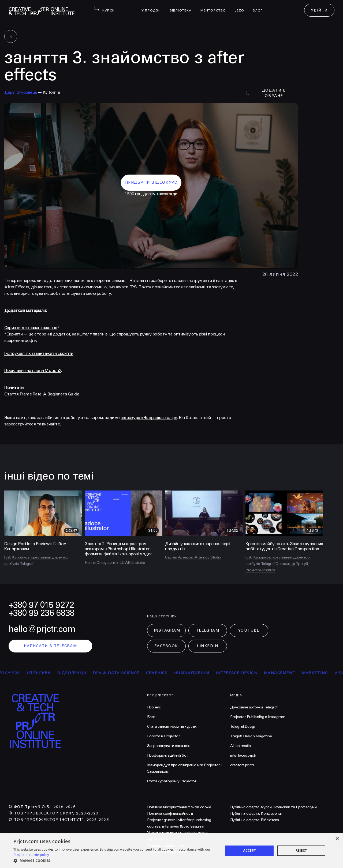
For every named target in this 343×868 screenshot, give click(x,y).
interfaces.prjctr (243, 755)
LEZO (242, 7)
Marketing (327, 673)
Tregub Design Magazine (251, 736)
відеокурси (16, 673)
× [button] (337, 839)
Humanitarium (203, 673)
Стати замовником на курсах (172, 727)
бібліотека (183, 7)
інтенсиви (50, 673)
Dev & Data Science (128, 673)
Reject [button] (301, 850)
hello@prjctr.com (42, 629)
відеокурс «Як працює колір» (149, 418)
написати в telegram (51, 646)
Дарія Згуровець (21, 92)
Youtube (249, 630)
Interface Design (248, 673)
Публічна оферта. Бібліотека (255, 820)
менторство (215, 7)
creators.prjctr (242, 765)
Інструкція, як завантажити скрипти (39, 353)
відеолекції (83, 673)
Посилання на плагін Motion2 (33, 370)
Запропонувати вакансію (169, 746)
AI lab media (241, 746)
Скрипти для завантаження (31, 328)
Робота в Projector (163, 736)
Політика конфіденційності (170, 814)
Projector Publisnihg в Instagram (258, 717)
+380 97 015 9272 (41, 605)
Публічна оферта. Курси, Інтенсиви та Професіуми (273, 807)
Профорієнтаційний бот (168, 755)
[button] (115, 861)
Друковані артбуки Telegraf (254, 707)
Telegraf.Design (243, 727)
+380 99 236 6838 (42, 613)
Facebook (166, 646)
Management (291, 673)
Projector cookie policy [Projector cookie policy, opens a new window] (31, 855)
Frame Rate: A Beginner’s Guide (49, 394)
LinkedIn (208, 646)
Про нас (154, 707)
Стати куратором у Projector (172, 781)
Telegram (208, 630)
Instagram (167, 630)
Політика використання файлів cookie (179, 807)
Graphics (168, 673)
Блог (260, 7)
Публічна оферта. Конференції (256, 814)
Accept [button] (250, 850)
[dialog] (171, 851)
